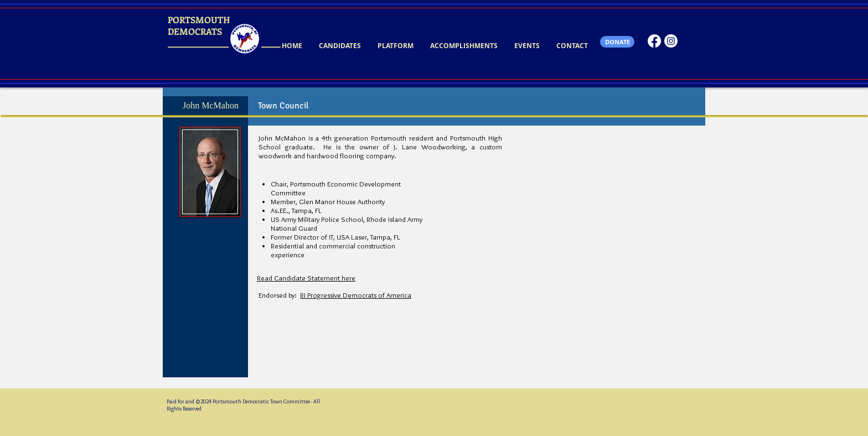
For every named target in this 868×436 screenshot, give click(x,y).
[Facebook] (654, 41)
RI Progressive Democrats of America (356, 295)
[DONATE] (617, 42)
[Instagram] (671, 41)
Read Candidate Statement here (306, 278)
